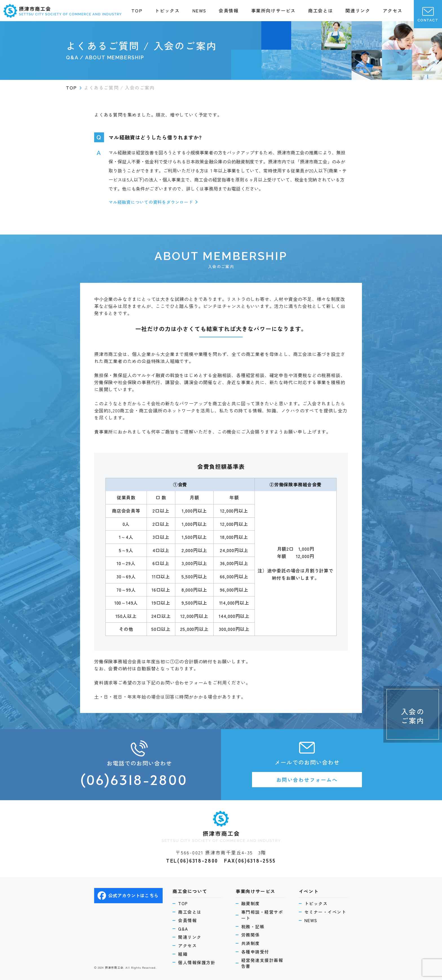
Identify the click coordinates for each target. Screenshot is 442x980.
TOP (137, 10)
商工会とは (321, 10)
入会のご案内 (413, 716)
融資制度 (251, 903)
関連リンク (358, 10)
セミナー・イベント (325, 912)
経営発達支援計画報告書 (262, 963)
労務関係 (251, 935)
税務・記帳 (253, 927)
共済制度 (251, 943)
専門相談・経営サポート (262, 915)
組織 (183, 954)
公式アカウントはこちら (128, 896)
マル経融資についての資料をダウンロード (151, 202)
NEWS (199, 10)
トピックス (167, 10)
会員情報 (229, 10)
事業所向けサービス (273, 10)
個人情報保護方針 (197, 962)
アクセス (393, 10)
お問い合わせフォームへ (307, 780)
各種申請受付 (255, 952)
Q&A (183, 929)
